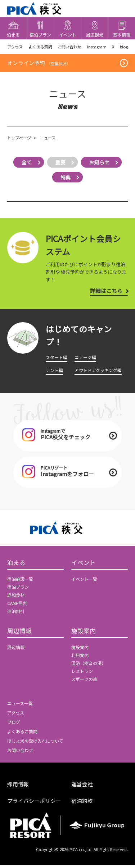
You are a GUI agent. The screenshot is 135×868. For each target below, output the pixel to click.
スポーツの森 (84, 683)
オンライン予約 (39, 64)
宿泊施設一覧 (20, 582)
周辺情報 (19, 634)
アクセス (15, 47)
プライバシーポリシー (34, 804)
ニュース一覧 (20, 707)
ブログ (14, 726)
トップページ (19, 139)
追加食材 (16, 598)
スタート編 (57, 358)
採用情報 (18, 788)
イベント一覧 (84, 582)
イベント (84, 566)
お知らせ (100, 163)
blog (123, 47)
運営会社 (82, 788)
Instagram (96, 47)
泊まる (16, 566)
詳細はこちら (106, 292)
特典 (66, 178)
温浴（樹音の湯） (89, 667)
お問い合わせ (69, 47)
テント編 (54, 371)
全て (26, 163)
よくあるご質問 (22, 735)
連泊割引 (16, 614)
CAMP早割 (17, 606)
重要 (60, 163)
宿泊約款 (82, 804)
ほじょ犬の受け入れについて (35, 744)
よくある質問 (40, 47)
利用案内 (80, 658)
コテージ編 (85, 358)
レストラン (82, 675)
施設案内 (84, 634)
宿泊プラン (18, 590)
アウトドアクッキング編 (98, 371)
